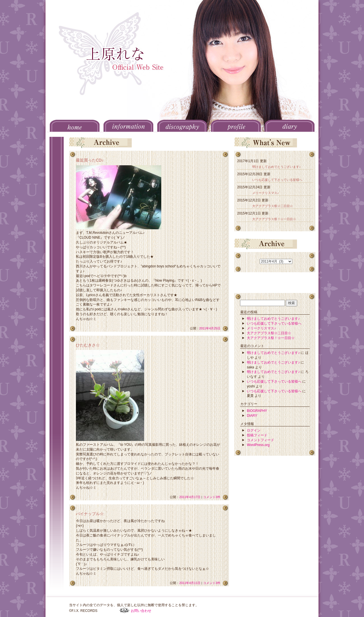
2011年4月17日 (190, 497)
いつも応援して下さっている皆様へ (277, 180)
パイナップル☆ (90, 514)
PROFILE (236, 126)
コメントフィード (260, 440)
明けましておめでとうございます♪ (276, 167)
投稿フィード (257, 435)
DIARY (290, 126)
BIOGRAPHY (257, 411)
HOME (75, 126)
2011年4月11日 (190, 583)
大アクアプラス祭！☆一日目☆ (274, 219)
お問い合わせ (141, 611)
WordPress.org (258, 445)
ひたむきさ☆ (88, 345)
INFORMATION (128, 126)
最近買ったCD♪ (90, 160)
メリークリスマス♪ (265, 193)
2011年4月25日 (210, 328)
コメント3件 (212, 497)
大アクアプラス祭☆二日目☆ (273, 206)
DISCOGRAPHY (182, 126)
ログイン (254, 430)
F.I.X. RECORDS (124, 610)
